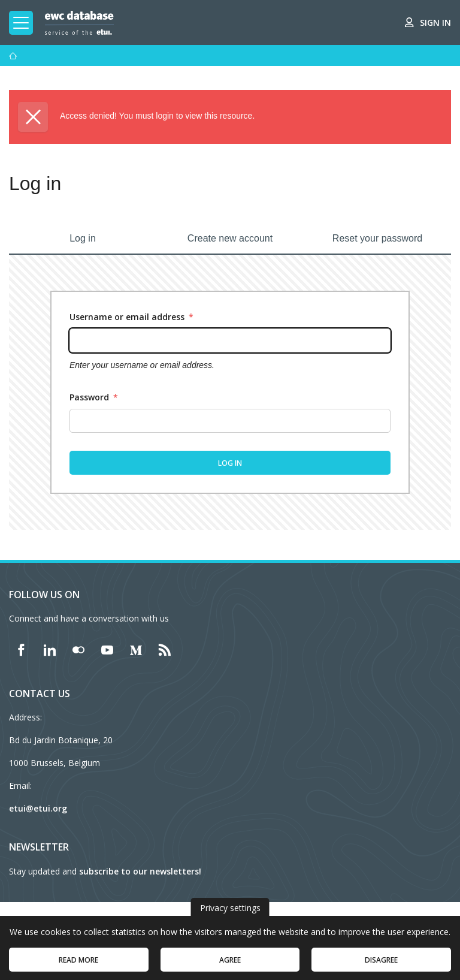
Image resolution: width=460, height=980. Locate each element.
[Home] (13, 56)
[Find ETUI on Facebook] (21, 650)
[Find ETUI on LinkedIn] (50, 650)
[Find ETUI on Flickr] (78, 650)
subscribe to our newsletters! (140, 871)
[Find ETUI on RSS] (165, 650)
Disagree (381, 965)
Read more (78, 965)
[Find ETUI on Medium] (136, 650)
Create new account (230, 238)
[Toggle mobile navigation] (21, 23)
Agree (230, 965)
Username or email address (131, 317)
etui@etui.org (38, 808)
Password (94, 397)
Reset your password (377, 238)
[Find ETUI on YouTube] (107, 650)
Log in (83, 238)
